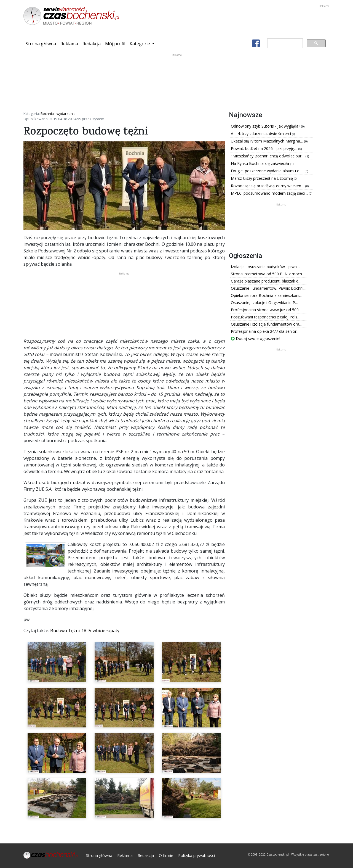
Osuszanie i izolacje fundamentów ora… (267, 324)
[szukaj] (284, 43)
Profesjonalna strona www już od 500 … (267, 310)
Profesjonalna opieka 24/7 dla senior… (265, 331)
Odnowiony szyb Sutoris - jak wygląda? (266, 126)
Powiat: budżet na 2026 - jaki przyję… (265, 148)
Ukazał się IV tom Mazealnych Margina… (268, 141)
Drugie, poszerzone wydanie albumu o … (268, 171)
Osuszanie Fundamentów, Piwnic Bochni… (269, 288)
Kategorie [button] (140, 44)
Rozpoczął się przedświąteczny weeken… (268, 186)
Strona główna (42, 43)
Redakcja (92, 44)
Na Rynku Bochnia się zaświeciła (260, 163)
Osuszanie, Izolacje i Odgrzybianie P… (264, 303)
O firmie (166, 855)
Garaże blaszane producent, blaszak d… (266, 281)
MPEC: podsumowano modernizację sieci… (270, 193)
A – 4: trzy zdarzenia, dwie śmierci (261, 134)
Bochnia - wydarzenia (58, 114)
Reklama (69, 44)
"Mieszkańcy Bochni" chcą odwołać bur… (268, 156)
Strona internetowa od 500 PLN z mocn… (268, 274)
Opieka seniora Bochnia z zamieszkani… (267, 295)
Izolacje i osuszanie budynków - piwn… (265, 267)
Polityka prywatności (196, 855)
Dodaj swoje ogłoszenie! (256, 338)
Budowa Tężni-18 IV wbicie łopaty (85, 630)
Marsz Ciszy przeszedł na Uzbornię (262, 178)
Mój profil (115, 44)
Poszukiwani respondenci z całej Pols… (266, 317)
